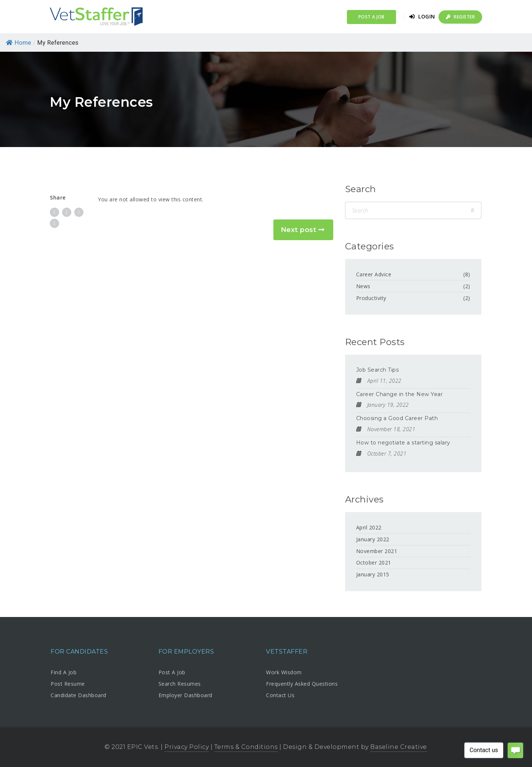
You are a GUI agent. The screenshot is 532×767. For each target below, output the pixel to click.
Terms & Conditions (246, 747)
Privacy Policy (187, 747)
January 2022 (373, 539)
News (363, 286)
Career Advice (374, 274)
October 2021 (374, 563)
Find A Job (64, 672)
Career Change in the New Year (400, 394)
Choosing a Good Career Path (397, 418)
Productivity (371, 298)
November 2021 (377, 551)
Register (460, 17)
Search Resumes (180, 684)
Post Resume (68, 684)
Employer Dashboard (185, 695)
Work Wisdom (284, 672)
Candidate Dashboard (79, 695)
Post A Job (172, 672)
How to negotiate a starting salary (403, 443)
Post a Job (371, 17)
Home (19, 43)
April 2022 (369, 527)
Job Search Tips (378, 370)
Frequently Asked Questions (302, 684)
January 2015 (373, 574)
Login (422, 16)
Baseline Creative (399, 747)
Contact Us (280, 695)
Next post (299, 230)
